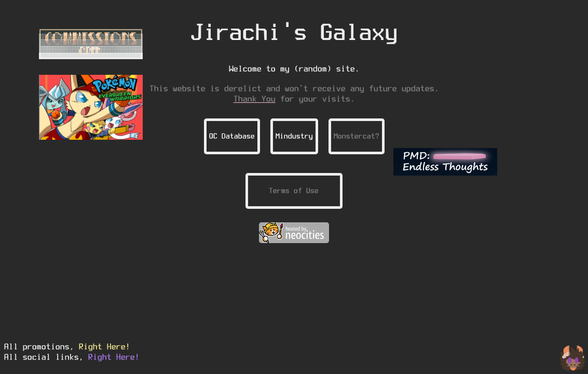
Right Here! (105, 346)
